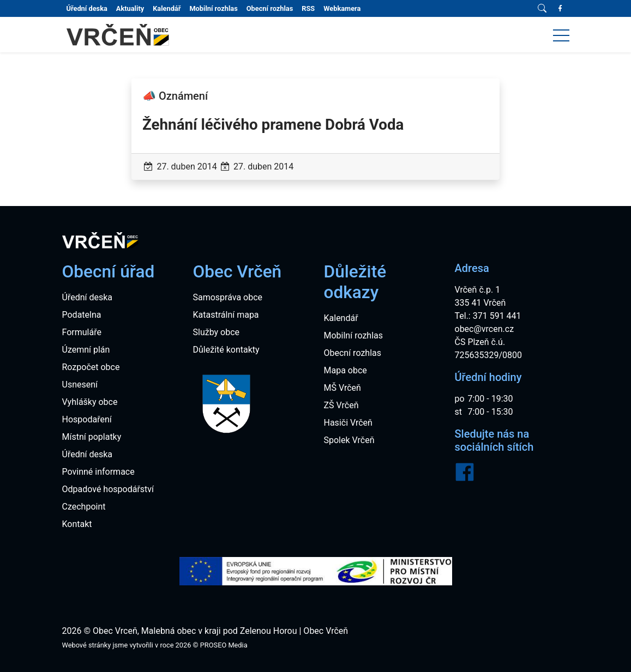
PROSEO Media (224, 645)
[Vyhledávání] (542, 9)
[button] (561, 35)
